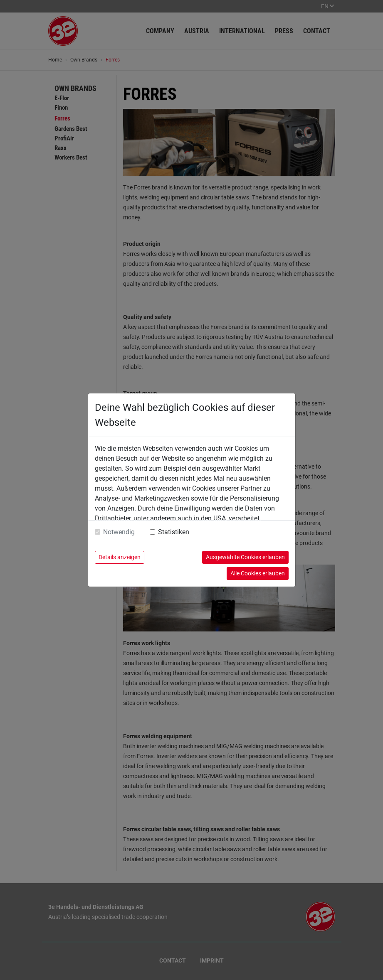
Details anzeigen (120, 557)
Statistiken (174, 532)
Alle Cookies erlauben (258, 573)
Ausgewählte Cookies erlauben (245, 557)
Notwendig (119, 532)
